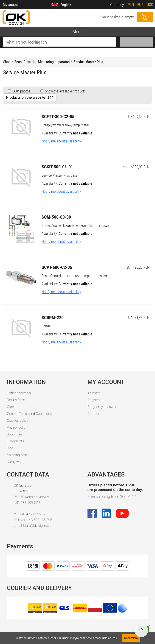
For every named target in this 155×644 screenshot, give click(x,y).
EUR (140, 5)
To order (94, 393)
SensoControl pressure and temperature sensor (76, 276)
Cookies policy (17, 421)
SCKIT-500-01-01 (57, 167)
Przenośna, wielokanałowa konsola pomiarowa (75, 226)
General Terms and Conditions (29, 414)
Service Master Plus (88, 62)
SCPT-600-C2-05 (57, 267)
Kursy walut (16, 462)
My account (12, 5)
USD (150, 5)
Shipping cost (17, 455)
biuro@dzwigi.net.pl (38, 526)
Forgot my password (103, 407)
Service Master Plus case (59, 175)
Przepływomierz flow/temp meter (65, 125)
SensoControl (24, 62)
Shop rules (15, 434)
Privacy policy (17, 427)
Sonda (46, 326)
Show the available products (65, 91)
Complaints (15, 441)
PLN (131, 5)
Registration (96, 400)
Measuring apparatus (54, 62)
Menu (78, 32)
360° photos (21, 91)
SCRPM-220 (53, 318)
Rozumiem (131, 638)
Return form (16, 400)
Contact (93, 414)
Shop (7, 62)
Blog (10, 448)
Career (12, 407)
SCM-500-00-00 (56, 217)
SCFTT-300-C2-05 (58, 117)
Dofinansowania (19, 393)
